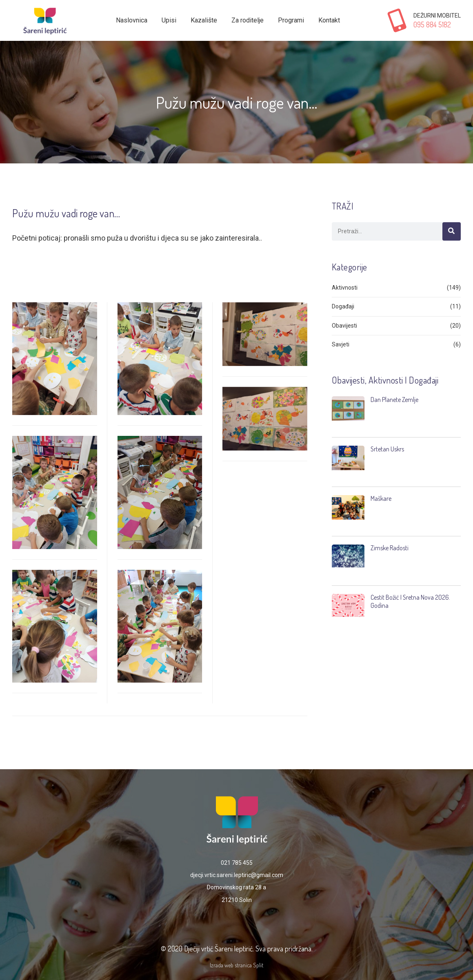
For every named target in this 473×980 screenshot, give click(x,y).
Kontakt (329, 20)
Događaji (343, 306)
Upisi (169, 20)
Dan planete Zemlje (394, 400)
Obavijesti (344, 326)
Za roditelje (248, 20)
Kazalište (204, 20)
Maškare (381, 498)
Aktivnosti (345, 288)
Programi (291, 20)
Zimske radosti (390, 548)
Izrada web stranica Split (236, 965)
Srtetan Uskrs (387, 449)
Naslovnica (132, 20)
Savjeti (341, 344)
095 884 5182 (432, 25)
